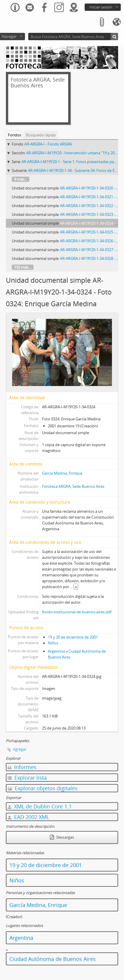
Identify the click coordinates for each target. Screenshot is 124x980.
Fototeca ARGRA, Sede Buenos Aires (73, 486)
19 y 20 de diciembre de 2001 (73, 637)
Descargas (62, 837)
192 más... (23, 267)
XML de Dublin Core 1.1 (40, 806)
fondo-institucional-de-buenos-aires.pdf (77, 612)
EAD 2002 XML (28, 817)
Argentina (56, 651)
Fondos (15, 135)
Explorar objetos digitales (43, 788)
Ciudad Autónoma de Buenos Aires (53, 959)
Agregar (20, 749)
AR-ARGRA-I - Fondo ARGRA (48, 144)
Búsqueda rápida (41, 135)
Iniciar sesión (101, 7)
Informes (22, 767)
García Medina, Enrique (62, 473)
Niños (53, 643)
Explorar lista (27, 778)
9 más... (21, 179)
